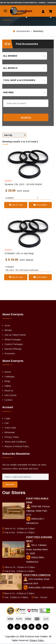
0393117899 (35, 557)
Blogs (7, 381)
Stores (8, 372)
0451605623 (48, 587)
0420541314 (32, 562)
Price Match (40, 205)
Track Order (10, 428)
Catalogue (9, 376)
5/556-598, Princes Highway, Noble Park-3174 (38, 511)
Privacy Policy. (37, 640)
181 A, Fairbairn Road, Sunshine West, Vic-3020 (37, 549)
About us (9, 390)
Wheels (8, 330)
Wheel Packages (13, 339)
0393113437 (35, 519)
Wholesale (10, 432)
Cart (7, 423)
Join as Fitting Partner (15, 335)
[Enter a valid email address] (25, 477)
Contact (8, 400)
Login (7, 418)
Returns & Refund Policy (17, 446)
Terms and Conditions (15, 442)
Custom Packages (14, 344)
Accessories (21, 31)
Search (26, 118)
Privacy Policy (12, 437)
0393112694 (32, 587)
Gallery (8, 386)
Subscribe (10, 484)
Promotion (10, 353)
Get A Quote (10, 395)
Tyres (7, 325)
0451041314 (32, 523)
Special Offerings (13, 349)
